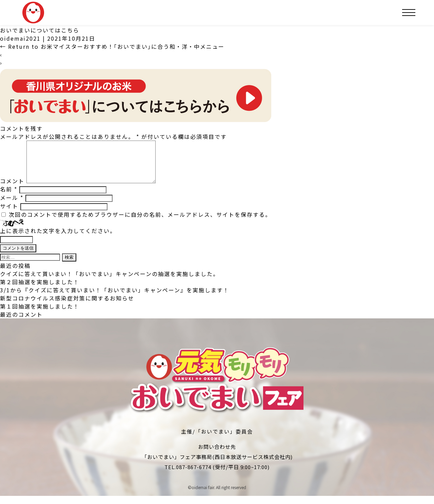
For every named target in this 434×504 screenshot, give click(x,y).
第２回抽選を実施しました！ (40, 290)
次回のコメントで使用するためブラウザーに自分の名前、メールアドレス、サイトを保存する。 (140, 223)
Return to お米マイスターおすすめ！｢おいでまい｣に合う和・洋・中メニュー (112, 46)
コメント (12, 189)
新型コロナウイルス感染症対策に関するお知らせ (67, 306)
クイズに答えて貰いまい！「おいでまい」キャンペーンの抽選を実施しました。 (110, 282)
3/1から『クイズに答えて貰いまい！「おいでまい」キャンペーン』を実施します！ (115, 298)
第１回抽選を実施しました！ (40, 314)
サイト (9, 214)
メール (12, 206)
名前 (9, 197)
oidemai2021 (20, 38)
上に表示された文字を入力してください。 (58, 239)
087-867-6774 (194, 475)
